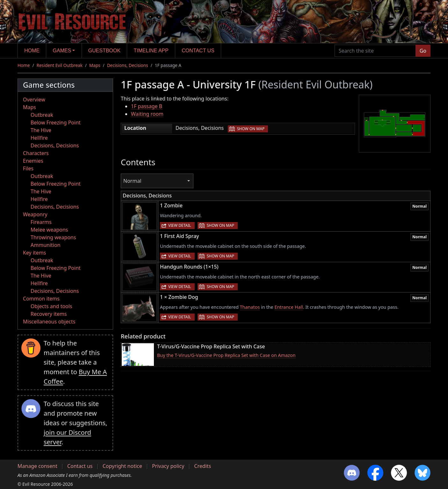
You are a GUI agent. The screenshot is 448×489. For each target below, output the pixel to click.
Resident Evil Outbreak (60, 65)
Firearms (41, 222)
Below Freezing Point (56, 122)
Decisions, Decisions (128, 65)
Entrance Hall (289, 307)
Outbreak (42, 115)
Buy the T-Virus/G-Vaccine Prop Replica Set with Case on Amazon (226, 355)
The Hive (41, 130)
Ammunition (46, 245)
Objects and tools (51, 306)
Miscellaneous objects (49, 322)
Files (28, 168)
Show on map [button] (251, 129)
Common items (41, 299)
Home (32, 51)
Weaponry (35, 214)
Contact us (198, 51)
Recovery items (49, 314)
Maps (95, 65)
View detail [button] (180, 225)
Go (423, 51)
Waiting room (147, 114)
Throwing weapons (53, 237)
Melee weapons (49, 230)
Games (62, 51)
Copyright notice (122, 466)
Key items (34, 253)
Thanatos (250, 307)
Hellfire (39, 138)
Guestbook (104, 51)
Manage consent (37, 466)
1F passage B (147, 106)
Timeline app (151, 51)
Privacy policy (168, 466)
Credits (202, 466)
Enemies (33, 161)
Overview (34, 100)
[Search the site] (375, 51)
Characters (36, 153)
